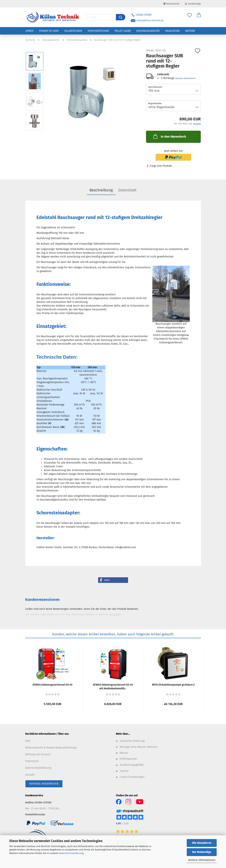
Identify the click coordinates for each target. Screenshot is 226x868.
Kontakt (30, 775)
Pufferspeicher (128, 759)
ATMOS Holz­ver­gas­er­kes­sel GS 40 (52, 685)
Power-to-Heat (49, 31)
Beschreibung (101, 190)
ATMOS (30, 31)
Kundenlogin (193, 4)
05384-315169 (141, 15)
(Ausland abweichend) (185, 78)
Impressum (32, 761)
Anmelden (115, 614)
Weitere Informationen (202, 860)
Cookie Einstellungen (132, 777)
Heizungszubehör (148, 31)
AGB (28, 741)
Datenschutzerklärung (71, 853)
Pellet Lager (123, 31)
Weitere (190, 31)
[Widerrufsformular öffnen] (44, 784)
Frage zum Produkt (161, 166)
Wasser (124, 753)
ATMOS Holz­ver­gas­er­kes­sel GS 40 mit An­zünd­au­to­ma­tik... (113, 686)
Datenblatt (127, 190)
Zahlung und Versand (38, 754)
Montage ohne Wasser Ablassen (139, 747)
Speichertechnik (98, 31)
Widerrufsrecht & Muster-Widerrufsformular (51, 748)
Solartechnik (73, 31)
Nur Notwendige (202, 852)
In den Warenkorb (169, 136)
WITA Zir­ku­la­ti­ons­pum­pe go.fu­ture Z (173, 685)
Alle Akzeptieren (202, 843)
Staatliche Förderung (132, 741)
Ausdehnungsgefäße (132, 765)
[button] (113, 580)
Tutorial (124, 771)
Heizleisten (172, 31)
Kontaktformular (35, 815)
